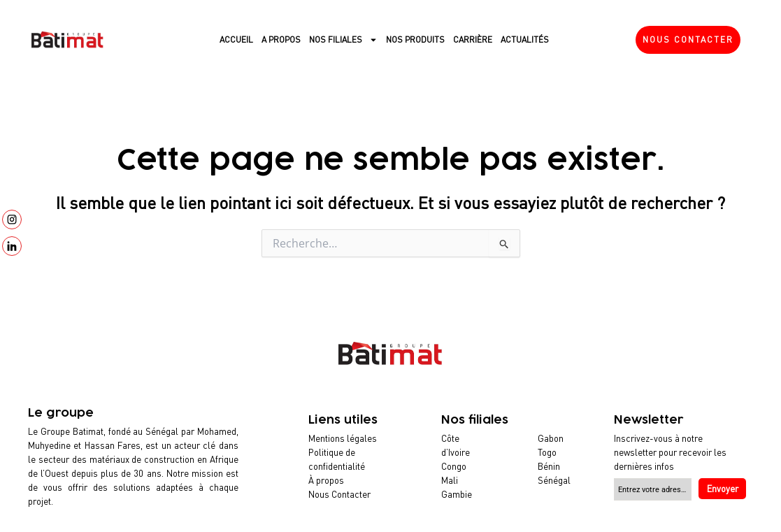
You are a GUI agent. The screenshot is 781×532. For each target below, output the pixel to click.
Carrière (473, 39)
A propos (281, 39)
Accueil (236, 39)
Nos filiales (343, 40)
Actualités (525, 39)
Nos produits (415, 39)
